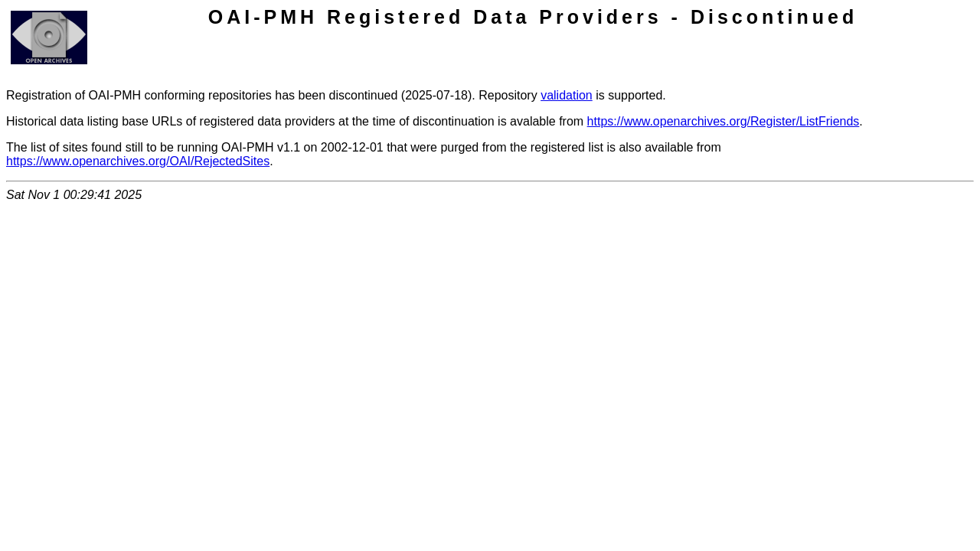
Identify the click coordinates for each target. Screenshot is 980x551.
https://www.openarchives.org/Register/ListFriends (724, 121)
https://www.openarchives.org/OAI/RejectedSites (138, 161)
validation (567, 95)
